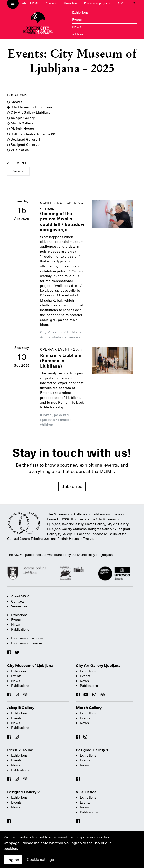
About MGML (30, 3)
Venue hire (70, 3)
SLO (120, 3)
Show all (16, 102)
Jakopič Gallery (21, 118)
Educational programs (97, 3)
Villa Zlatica (18, 150)
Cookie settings (40, 860)
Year (17, 171)
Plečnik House (21, 129)
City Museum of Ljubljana (30, 107)
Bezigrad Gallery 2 (24, 145)
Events (77, 20)
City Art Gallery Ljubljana (29, 112)
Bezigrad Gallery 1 (24, 139)
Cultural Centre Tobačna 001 (32, 134)
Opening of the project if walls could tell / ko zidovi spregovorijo (62, 222)
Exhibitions (80, 12)
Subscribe (72, 486)
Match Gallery (20, 123)
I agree (13, 860)
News (77, 27)
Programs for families (27, 643)
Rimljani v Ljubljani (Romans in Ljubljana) (61, 361)
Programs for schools (27, 638)
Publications (20, 629)
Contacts (51, 3)
